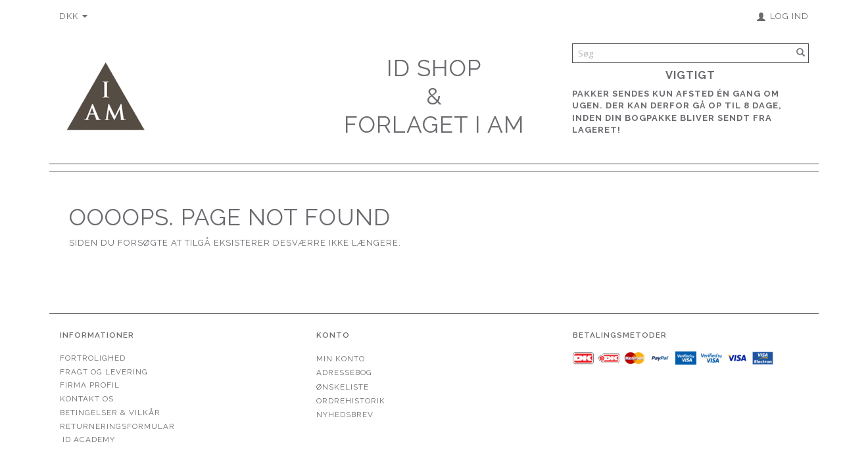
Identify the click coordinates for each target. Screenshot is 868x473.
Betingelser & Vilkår (110, 413)
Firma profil (90, 385)
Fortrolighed (93, 358)
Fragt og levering (104, 372)
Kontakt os (87, 399)
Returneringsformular (117, 426)
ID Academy (89, 439)
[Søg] (801, 53)
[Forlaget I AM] (105, 95)
